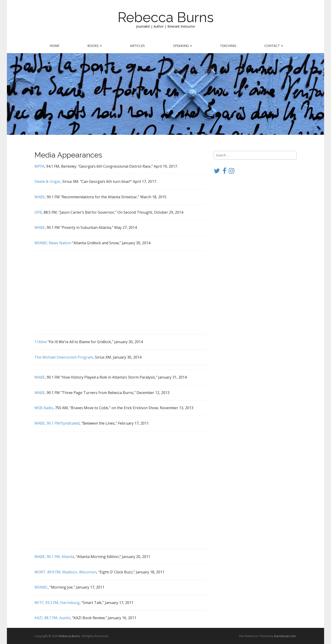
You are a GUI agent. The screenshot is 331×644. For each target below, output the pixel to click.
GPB (38, 212)
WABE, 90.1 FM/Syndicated (57, 423)
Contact (274, 46)
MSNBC (41, 587)
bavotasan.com (285, 636)
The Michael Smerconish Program (64, 357)
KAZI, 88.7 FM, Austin (52, 618)
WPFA (39, 166)
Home (54, 46)
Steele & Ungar (47, 181)
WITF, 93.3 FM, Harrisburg (57, 603)
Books (95, 46)
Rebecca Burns (166, 17)
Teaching (228, 46)
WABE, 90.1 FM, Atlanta (54, 557)
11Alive (41, 342)
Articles (137, 46)
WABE (40, 197)
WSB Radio (44, 408)
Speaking (183, 46)
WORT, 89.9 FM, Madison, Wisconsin (66, 572)
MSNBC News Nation (53, 243)
